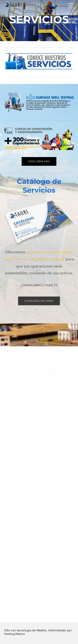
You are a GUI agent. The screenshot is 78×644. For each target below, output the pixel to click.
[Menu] (71, 5)
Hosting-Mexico (15, 636)
